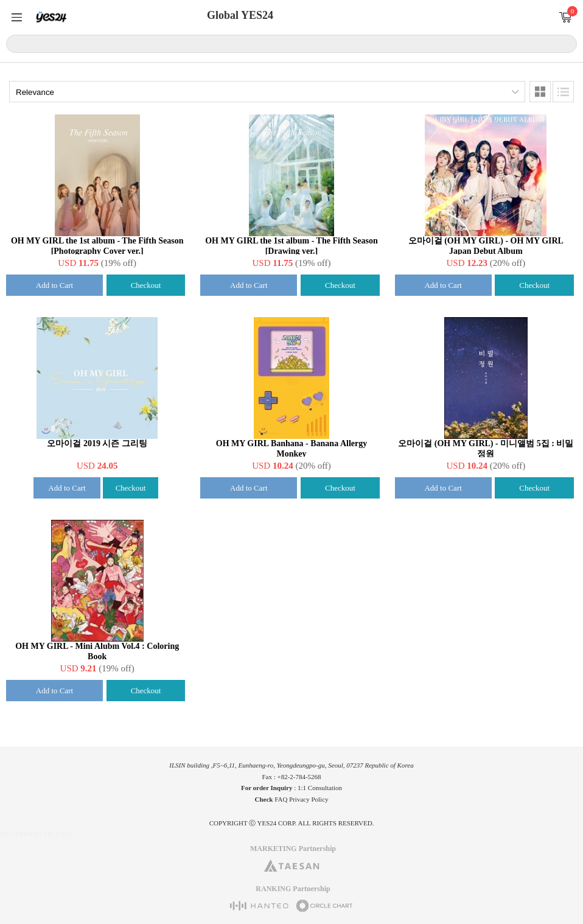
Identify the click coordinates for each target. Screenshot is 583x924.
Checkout (146, 285)
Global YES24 (240, 15)
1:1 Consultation (320, 788)
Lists (563, 92)
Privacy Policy (309, 799)
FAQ (281, 799)
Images (540, 92)
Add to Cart (54, 285)
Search (566, 43)
